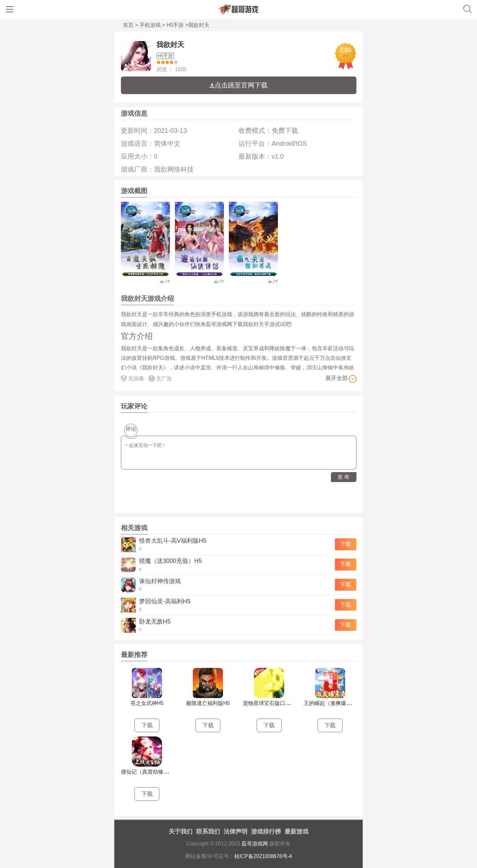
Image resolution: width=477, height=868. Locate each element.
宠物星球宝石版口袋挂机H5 (275, 703)
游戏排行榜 (266, 832)
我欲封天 (170, 45)
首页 (128, 25)
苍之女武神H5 (147, 703)
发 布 (344, 477)
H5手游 (175, 25)
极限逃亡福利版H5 (208, 703)
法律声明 (236, 832)
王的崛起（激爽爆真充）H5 (336, 703)
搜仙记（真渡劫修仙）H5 (151, 772)
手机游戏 (150, 25)
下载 (345, 544)
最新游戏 (296, 832)
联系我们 (208, 832)
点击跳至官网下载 (238, 85)
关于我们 (181, 832)
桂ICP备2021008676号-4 (263, 856)
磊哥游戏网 (255, 844)
